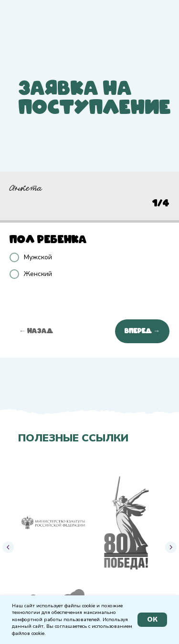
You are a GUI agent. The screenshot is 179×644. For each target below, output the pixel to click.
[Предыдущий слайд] (8, 547)
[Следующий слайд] (171, 547)
